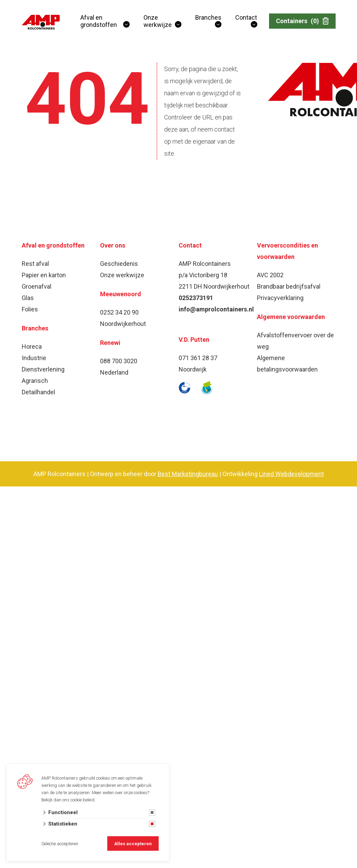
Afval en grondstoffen (99, 21)
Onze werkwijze (158, 21)
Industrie (34, 358)
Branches (208, 17)
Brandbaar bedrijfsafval (289, 286)
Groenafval (37, 286)
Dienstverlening (43, 369)
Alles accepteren (133, 844)
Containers (302, 21)
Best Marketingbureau (188, 474)
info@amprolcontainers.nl (216, 309)
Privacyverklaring (280, 298)
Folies (30, 309)
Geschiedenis (119, 264)
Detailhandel (38, 392)
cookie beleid (82, 800)
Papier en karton (44, 275)
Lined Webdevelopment (291, 474)
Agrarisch (35, 381)
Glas (28, 298)
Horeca (32, 346)
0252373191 (196, 298)
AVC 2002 (270, 275)
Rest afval (35, 264)
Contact (246, 17)
